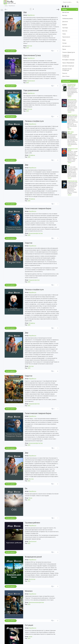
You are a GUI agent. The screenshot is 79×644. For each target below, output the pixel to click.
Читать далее (10, 51)
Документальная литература (67, 70)
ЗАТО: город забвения (70, 133)
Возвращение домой (33, 557)
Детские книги (66, 46)
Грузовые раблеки (32, 523)
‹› (70, 97)
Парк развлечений (31, 90)
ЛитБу (6, 6)
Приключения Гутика (32, 55)
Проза (30, 498)
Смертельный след (72, 181)
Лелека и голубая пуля (34, 121)
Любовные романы (68, 18)
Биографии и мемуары (68, 60)
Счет (69, 166)
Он (26, 488)
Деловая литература (68, 66)
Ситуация (29, 625)
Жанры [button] (70, 9)
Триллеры (65, 28)
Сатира (64, 43)
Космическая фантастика (36, 233)
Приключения (31, 81)
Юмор (64, 40)
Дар (25, 12)
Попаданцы (32, 155)
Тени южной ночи (72, 100)
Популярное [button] (66, 81)
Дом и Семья (66, 76)
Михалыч (29, 591)
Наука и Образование (68, 63)
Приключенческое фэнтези (36, 602)
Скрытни (29, 243)
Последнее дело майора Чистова (72, 85)
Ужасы (64, 34)
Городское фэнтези (34, 280)
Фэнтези (65, 15)
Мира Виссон (31, 15)
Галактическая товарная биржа (38, 208)
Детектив (65, 22)
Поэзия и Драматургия (69, 52)
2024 (29, 406)
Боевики (65, 25)
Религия (65, 73)
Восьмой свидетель (72, 115)
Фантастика (32, 579)
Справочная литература (66, 56)
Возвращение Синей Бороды (73, 149)
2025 (27, 48)
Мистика (30, 46)
